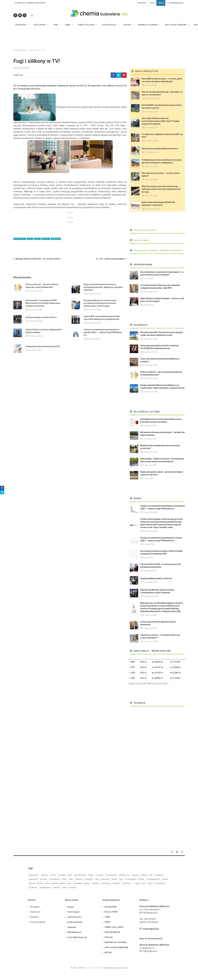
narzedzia (126, 883)
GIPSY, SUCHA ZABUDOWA (116, 948)
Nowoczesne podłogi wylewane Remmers (160, 149)
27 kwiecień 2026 (36, 291)
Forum (152, 3)
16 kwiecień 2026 (94, 310)
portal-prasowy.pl (75, 922)
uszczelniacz (54, 879)
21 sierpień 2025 (151, 141)
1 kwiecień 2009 (150, 426)
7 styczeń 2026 (151, 196)
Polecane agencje (143, 230)
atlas (71, 879)
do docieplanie (131, 879)
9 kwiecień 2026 (93, 339)
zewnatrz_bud (124, 875)
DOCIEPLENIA (111, 907)
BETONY (108, 953)
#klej (30, 239)
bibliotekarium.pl (74, 932)
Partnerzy (34, 917)
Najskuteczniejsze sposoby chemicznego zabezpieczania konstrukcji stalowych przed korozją (161, 189)
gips (70, 883)
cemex (64, 888)
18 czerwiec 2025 (150, 292)
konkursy (79, 879)
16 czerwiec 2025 (150, 641)
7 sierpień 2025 (151, 85)
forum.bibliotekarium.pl (77, 937)
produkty (62, 875)
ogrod (150, 883)
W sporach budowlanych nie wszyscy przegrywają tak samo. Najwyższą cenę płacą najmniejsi (103, 287)
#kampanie (56, 239)
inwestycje (89, 879)
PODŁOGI (109, 937)
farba (70, 875)
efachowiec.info (74, 917)
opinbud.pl (72, 927)
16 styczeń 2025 (150, 452)
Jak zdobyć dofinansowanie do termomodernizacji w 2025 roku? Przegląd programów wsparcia (161, 121)
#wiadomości (20, 239)
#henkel (46, 239)
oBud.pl (161, 3)
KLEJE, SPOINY (111, 912)
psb (144, 883)
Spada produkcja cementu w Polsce (41, 317)
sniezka (165, 879)
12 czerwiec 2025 (152, 152)
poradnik (44, 879)
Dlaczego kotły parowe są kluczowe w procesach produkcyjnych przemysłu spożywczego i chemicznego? (100, 303)
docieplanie (159, 875)
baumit (142, 879)
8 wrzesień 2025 (151, 112)
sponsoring (106, 883)
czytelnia (44, 875)
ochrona (53, 875)
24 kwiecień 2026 (150, 392)
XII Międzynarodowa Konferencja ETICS (43, 346)
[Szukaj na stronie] (32, 15)
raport (137, 883)
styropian (116, 883)
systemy (56, 888)
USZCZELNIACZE (112, 932)
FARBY (108, 922)
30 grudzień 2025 (150, 512)
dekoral (32, 883)
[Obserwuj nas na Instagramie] (25, 15)
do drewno (33, 888)
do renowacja (160, 883)
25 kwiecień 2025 (152, 98)
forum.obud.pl (73, 912)
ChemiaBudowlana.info (93, 968)
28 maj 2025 (148, 305)
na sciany (99, 875)
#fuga (37, 239)
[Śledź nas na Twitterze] (20, 15)
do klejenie (78, 883)
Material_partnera (59, 883)
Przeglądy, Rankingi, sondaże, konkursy (156, 251)
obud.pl (70, 907)
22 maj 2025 (148, 278)
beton (48, 883)
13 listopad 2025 (150, 628)
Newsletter (142, 3)
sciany (64, 879)
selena (87, 883)
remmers (73, 888)
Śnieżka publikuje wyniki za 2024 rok (156, 578)
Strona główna (20, 50)
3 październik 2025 (151, 596)
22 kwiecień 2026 (94, 294)
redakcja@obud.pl (175, 3)
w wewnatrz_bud (153, 879)
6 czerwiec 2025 (150, 615)
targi (97, 879)
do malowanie (111, 875)
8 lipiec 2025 (148, 557)
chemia (91, 875)
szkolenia (95, 883)
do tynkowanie (45, 888)
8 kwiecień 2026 (35, 350)
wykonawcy (33, 879)
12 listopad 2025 (151, 180)
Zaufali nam (139, 240)
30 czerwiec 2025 (150, 531)
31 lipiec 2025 (149, 544)
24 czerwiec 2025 (152, 209)
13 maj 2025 (148, 478)
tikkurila (40, 883)
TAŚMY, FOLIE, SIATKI (114, 927)
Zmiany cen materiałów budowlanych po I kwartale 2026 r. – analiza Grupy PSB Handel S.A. (103, 332)
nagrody (135, 875)
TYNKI (107, 917)
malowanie (105, 879)
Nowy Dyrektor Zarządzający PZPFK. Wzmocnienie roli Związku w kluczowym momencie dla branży (43, 303)
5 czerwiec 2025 (151, 128)
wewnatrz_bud (80, 875)
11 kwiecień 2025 (150, 582)
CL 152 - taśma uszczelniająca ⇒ (111, 259)
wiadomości (34, 875)
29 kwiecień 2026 (150, 339)
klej (151, 875)
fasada (114, 879)
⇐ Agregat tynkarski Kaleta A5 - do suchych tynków (37, 259)
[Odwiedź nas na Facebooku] (15, 15)
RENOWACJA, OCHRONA (115, 942)
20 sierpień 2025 (150, 439)
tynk (121, 879)
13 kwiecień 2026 (36, 336)
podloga (144, 875)
